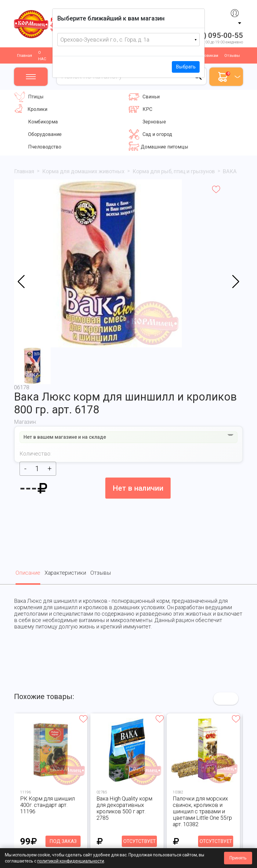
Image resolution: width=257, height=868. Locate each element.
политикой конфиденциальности (71, 861)
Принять (238, 858)
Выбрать (186, 67)
